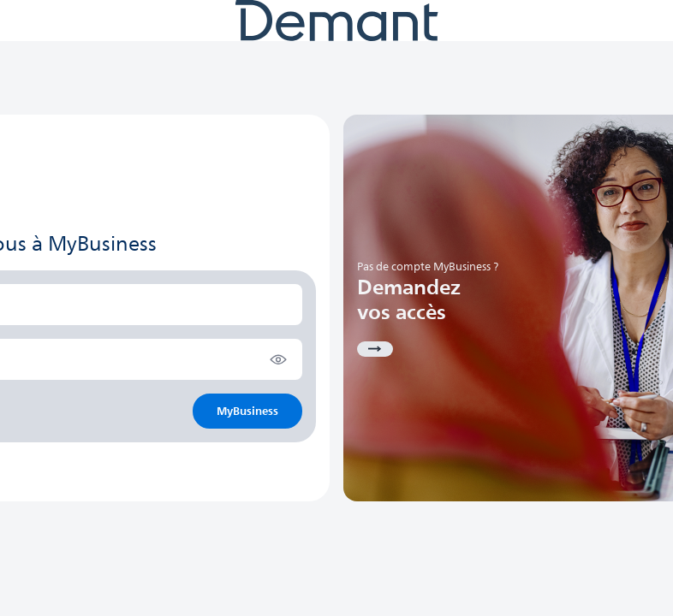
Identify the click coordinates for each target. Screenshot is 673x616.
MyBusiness (247, 411)
